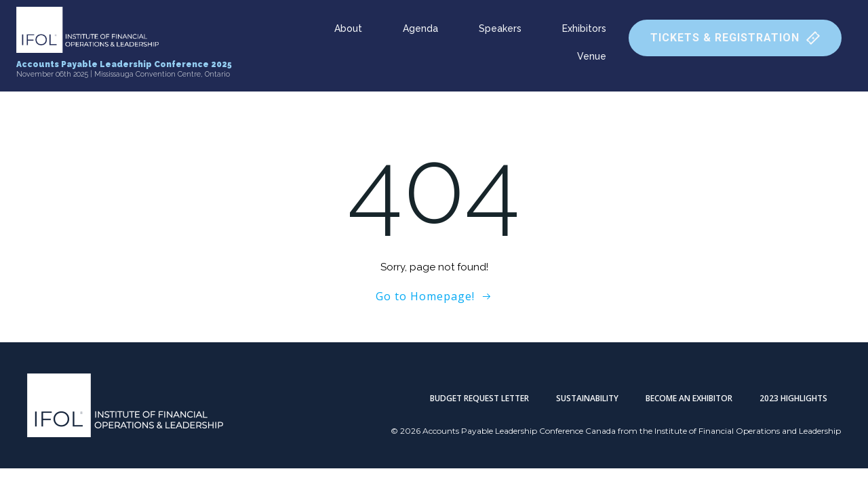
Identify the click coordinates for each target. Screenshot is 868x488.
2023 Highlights (793, 398)
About (348, 28)
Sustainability (587, 398)
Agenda (420, 28)
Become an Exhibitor (689, 398)
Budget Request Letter (479, 398)
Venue (592, 56)
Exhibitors (584, 28)
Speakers (500, 28)
